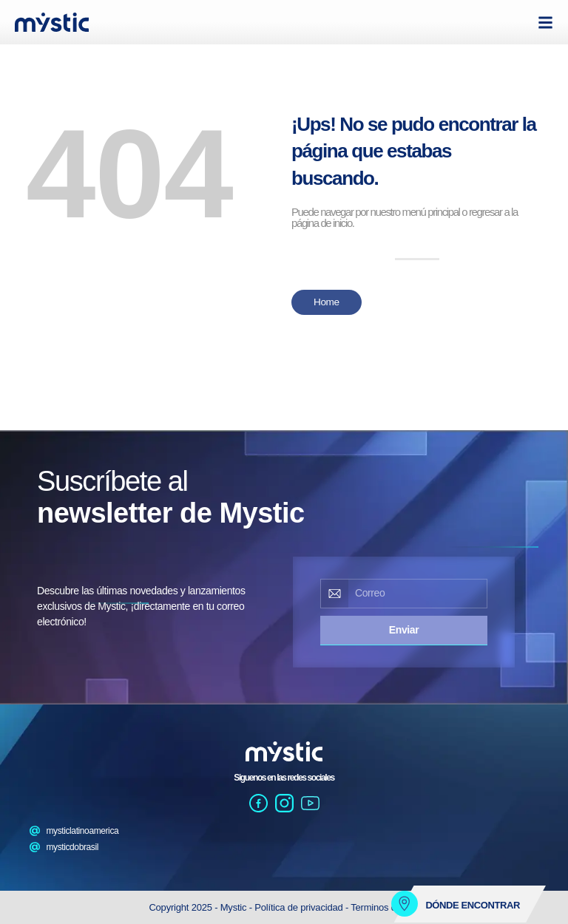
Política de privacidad (300, 907)
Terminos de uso (385, 907)
